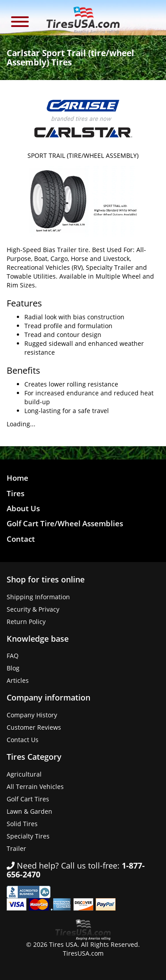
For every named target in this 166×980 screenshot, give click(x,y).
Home (17, 478)
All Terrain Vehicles (35, 787)
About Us (23, 508)
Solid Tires (22, 824)
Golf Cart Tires (28, 799)
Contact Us (23, 740)
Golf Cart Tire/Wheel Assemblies (65, 523)
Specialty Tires (28, 836)
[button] (20, 23)
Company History (32, 715)
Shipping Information (38, 597)
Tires (15, 493)
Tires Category (34, 757)
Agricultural (24, 774)
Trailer (16, 848)
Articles (18, 680)
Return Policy (26, 622)
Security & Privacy (33, 609)
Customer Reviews (34, 727)
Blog (13, 668)
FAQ (13, 656)
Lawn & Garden (29, 811)
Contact (21, 539)
